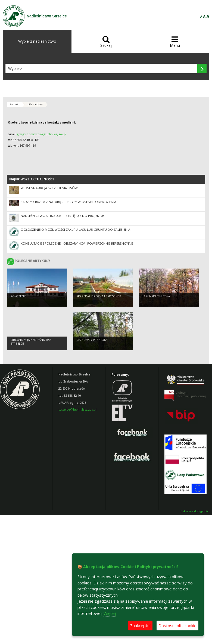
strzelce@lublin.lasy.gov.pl (77, 409)
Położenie (18, 296)
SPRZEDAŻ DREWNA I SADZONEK (99, 296)
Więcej (110, 613)
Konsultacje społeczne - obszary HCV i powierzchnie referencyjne (77, 243)
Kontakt (15, 104)
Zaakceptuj (140, 625)
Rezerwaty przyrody (92, 340)
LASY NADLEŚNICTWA (156, 296)
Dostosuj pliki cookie (177, 625)
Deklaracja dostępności (195, 511)
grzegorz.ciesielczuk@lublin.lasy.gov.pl (42, 134)
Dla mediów (35, 104)
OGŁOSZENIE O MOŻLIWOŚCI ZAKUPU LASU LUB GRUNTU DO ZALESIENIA (75, 229)
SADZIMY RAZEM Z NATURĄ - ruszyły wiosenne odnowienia (68, 202)
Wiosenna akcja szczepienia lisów (49, 188)
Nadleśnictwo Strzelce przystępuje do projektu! (62, 216)
